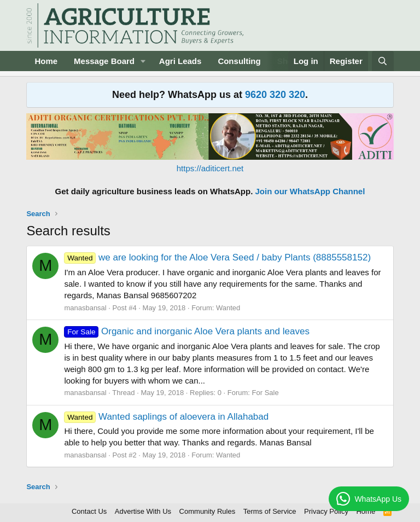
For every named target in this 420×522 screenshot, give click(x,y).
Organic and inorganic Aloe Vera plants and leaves (186, 331)
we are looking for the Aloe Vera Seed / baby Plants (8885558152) (217, 257)
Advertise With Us (143, 511)
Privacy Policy (326, 511)
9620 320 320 (275, 95)
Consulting (239, 61)
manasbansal (85, 308)
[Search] (383, 61)
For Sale (266, 393)
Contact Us (89, 511)
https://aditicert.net (210, 168)
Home (46, 61)
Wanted (228, 308)
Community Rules (208, 511)
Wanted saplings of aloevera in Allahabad (166, 417)
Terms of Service (270, 511)
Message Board (104, 61)
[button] (143, 61)
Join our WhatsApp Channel (310, 191)
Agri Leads (180, 61)
